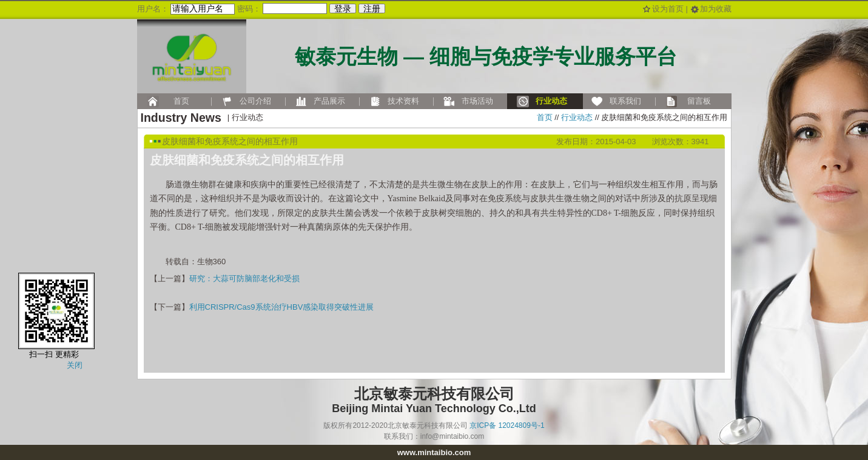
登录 (343, 8)
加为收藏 (716, 9)
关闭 (75, 365)
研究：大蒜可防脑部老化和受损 (244, 278)
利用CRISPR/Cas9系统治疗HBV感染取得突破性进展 (282, 307)
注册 (372, 8)
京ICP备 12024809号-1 (507, 425)
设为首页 (668, 9)
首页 (545, 117)
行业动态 (577, 117)
